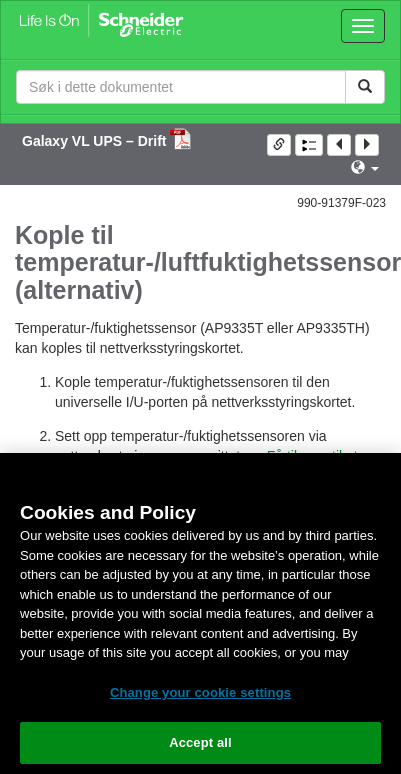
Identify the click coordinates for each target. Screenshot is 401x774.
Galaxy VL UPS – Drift (96, 141)
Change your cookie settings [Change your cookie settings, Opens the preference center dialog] (200, 692)
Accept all (200, 742)
